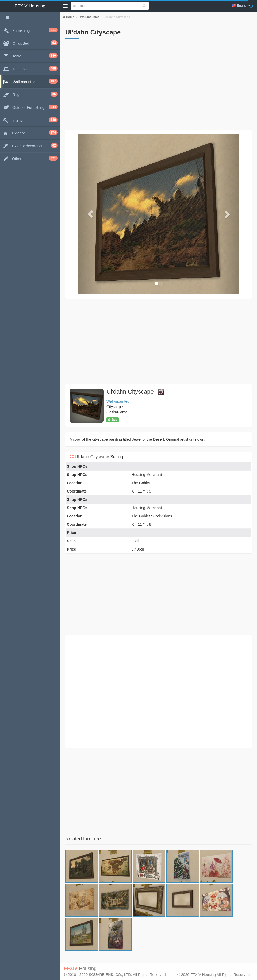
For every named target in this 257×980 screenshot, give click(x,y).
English (241, 6)
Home (70, 17)
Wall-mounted (89, 17)
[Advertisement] (158, 84)
